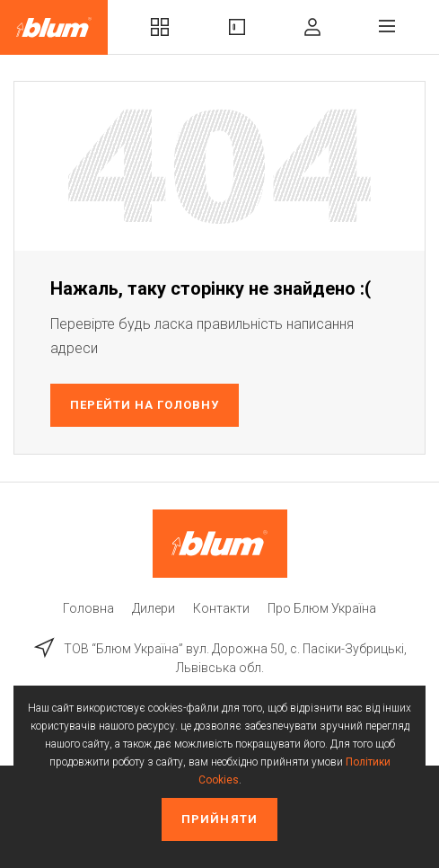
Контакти (221, 608)
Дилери (154, 608)
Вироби (237, 27)
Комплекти (160, 27)
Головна (88, 608)
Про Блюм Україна (322, 608)
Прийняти (219, 819)
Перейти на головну (145, 405)
